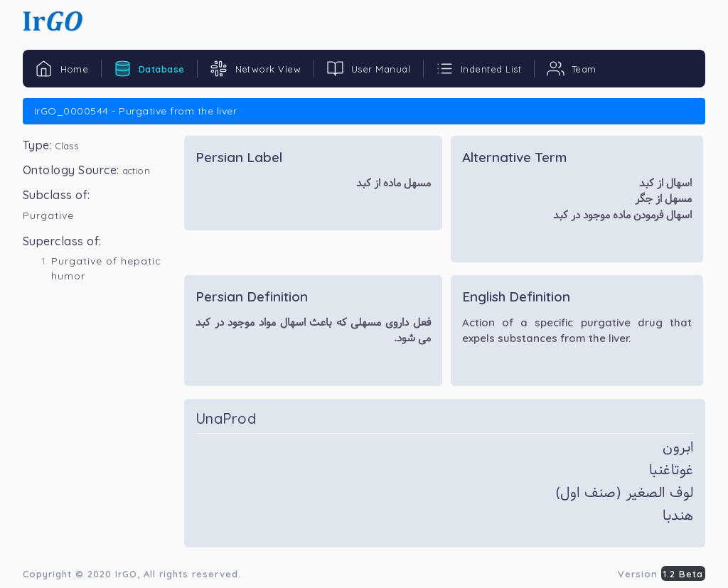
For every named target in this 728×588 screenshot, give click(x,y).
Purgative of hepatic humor (106, 268)
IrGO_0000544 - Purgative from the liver (135, 111)
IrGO (126, 574)
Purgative (48, 215)
